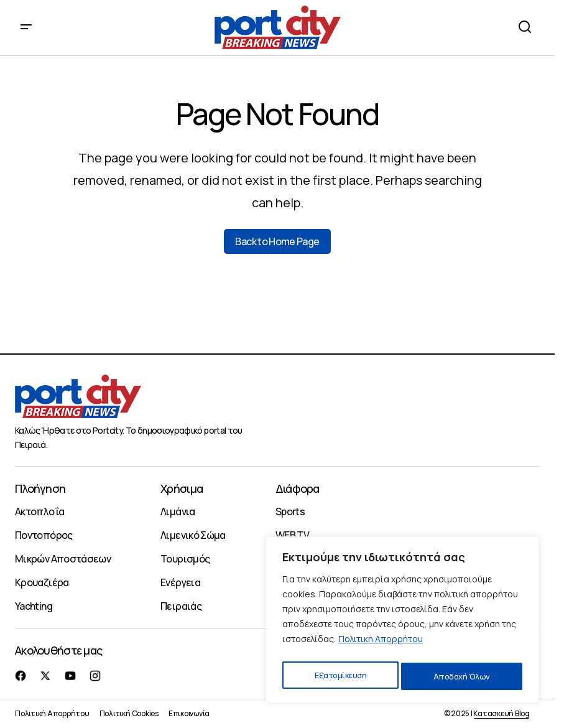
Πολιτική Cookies (129, 713)
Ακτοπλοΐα (39, 511)
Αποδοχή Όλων (462, 676)
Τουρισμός (185, 559)
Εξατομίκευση (340, 676)
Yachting (34, 606)
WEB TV (292, 535)
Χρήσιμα (182, 488)
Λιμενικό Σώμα (193, 535)
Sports (290, 511)
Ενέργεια (180, 582)
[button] (26, 27)
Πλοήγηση (40, 488)
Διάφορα (298, 488)
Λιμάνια (178, 511)
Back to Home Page (277, 241)
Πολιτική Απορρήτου (381, 645)
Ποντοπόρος (44, 535)
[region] (402, 623)
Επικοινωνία (189, 713)
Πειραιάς (181, 606)
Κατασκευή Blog (502, 713)
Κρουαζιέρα (42, 582)
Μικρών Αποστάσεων (63, 559)
